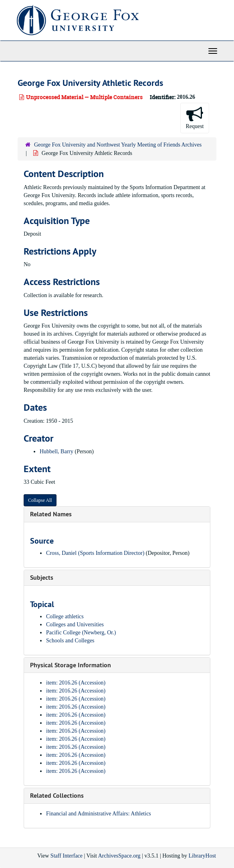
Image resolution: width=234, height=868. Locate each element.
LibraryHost (202, 856)
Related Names (51, 514)
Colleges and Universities (75, 625)
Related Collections (57, 796)
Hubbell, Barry (56, 451)
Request (195, 117)
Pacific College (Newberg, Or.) (81, 633)
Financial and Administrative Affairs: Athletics (99, 814)
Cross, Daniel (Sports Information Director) (95, 553)
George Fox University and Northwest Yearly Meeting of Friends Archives (118, 145)
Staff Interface (67, 856)
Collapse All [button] (40, 500)
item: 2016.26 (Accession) (76, 683)
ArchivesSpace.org (119, 856)
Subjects (42, 578)
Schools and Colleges (70, 641)
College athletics (65, 616)
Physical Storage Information (71, 665)
